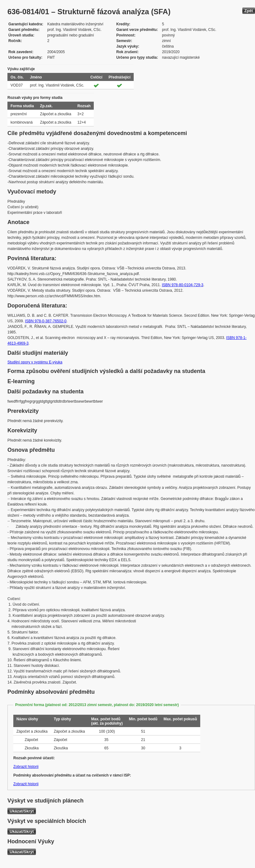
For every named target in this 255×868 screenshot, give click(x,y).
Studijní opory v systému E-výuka (35, 362)
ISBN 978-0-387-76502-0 (46, 321)
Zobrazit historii (26, 767)
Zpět (249, 11)
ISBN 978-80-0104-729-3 (183, 285)
